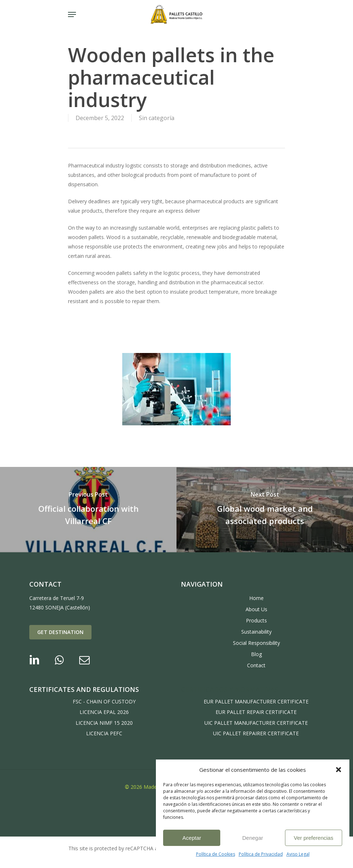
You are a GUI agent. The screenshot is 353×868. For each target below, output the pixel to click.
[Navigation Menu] (72, 14)
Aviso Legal (298, 854)
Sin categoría (157, 118)
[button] (339, 770)
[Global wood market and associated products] (265, 510)
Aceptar (192, 838)
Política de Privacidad (261, 854)
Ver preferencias (313, 838)
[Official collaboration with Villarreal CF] (88, 510)
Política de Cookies (216, 854)
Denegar (253, 838)
